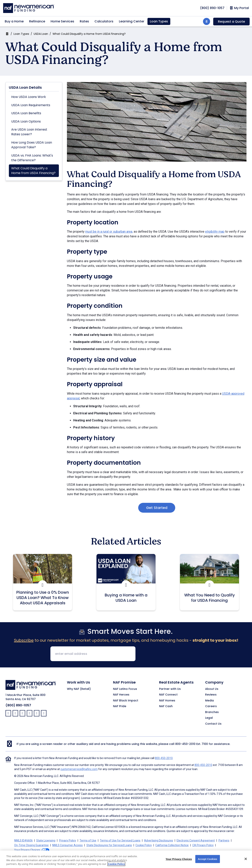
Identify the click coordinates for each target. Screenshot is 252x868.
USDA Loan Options (26, 121)
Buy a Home (14, 21)
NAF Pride (120, 706)
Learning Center (132, 21)
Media (209, 701)
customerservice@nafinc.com (79, 769)
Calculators (104, 21)
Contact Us (213, 724)
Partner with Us (170, 689)
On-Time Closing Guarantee (31, 845)
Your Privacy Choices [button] (27, 850)
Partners (224, 840)
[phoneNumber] (212, 8)
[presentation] (169, 654)
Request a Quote (231, 22)
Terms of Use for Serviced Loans (120, 840)
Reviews (211, 695)
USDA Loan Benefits (26, 113)
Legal (209, 718)
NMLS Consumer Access (67, 845)
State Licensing (46, 840)
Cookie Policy (144, 845)
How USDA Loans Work (29, 97)
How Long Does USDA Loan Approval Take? (32, 145)
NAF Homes (167, 701)
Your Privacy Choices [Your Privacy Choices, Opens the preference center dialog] (179, 862)
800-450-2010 (185, 744)
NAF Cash (166, 706)
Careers (211, 706)
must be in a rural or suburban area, (109, 232)
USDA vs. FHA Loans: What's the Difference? (32, 158)
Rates (84, 21)
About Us (212, 689)
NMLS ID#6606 (23, 840)
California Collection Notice (172, 845)
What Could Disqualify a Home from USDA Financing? (33, 171)
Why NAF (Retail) (79, 689)
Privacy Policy (68, 840)
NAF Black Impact (126, 701)
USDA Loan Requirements (31, 105)
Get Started (157, 508)
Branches (212, 712)
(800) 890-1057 (18, 705)
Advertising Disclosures (159, 840)
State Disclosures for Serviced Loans (109, 845)
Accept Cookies (208, 862)
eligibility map (215, 232)
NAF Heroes (121, 695)
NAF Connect (168, 695)
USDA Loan (41, 34)
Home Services (62, 21)
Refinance (37, 21)
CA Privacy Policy (203, 845)
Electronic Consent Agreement (196, 840)
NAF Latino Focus (125, 689)
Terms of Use (88, 840)
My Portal (239, 8)
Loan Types (159, 21)
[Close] (246, 862)
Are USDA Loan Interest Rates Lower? (29, 132)
